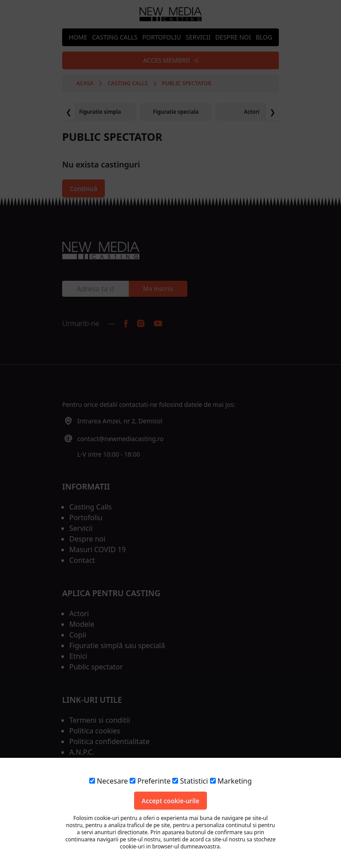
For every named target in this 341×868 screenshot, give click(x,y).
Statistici (190, 781)
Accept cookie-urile (170, 801)
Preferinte (150, 781)
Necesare (109, 781)
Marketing (231, 781)
